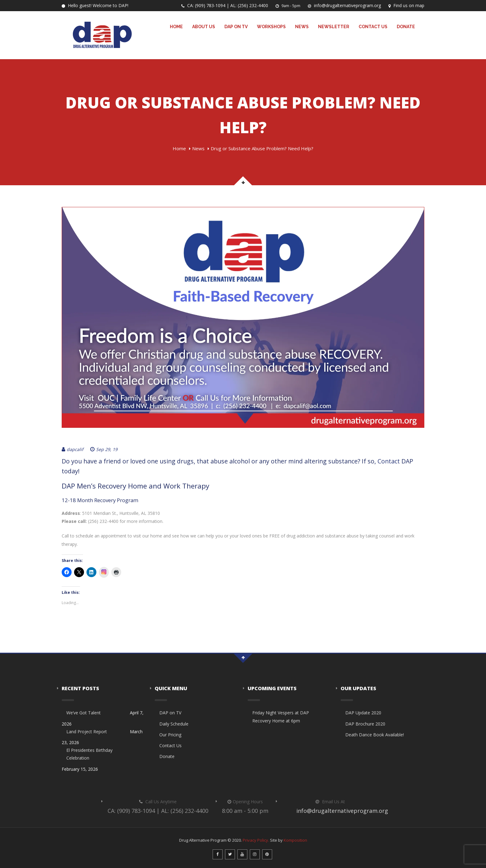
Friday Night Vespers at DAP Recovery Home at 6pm (281, 717)
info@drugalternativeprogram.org (344, 5)
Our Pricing (170, 735)
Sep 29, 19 (104, 449)
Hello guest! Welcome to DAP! (95, 5)
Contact (389, 461)
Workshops (271, 27)
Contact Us (373, 27)
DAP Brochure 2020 (365, 724)
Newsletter (334, 27)
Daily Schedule (174, 724)
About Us (204, 27)
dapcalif (73, 449)
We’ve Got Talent (84, 713)
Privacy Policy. (256, 840)
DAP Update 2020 (363, 713)
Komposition (295, 840)
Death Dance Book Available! (375, 735)
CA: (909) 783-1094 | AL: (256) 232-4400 (225, 5)
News (302, 27)
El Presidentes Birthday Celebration (89, 754)
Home (176, 27)
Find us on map (406, 5)
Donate (406, 27)
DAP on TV (236, 27)
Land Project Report (87, 732)
